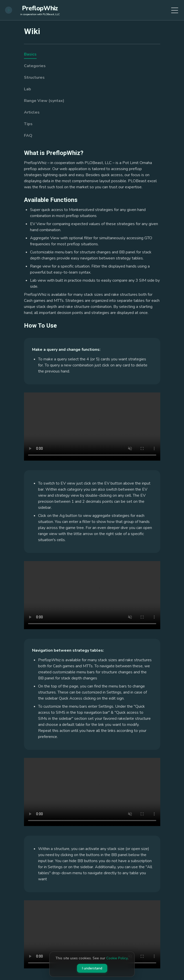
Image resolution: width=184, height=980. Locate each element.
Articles (32, 112)
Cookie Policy (117, 958)
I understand (92, 968)
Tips (28, 124)
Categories (35, 66)
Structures (34, 77)
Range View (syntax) (44, 101)
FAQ (28, 136)
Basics (30, 54)
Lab (28, 89)
